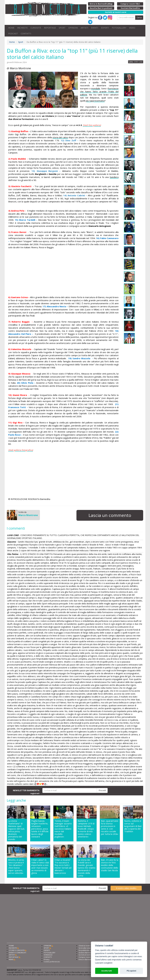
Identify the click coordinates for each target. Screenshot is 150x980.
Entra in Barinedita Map (88, 959)
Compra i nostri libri (86, 957)
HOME (11, 28)
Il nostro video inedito (126, 888)
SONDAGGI (48, 955)
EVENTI (95, 28)
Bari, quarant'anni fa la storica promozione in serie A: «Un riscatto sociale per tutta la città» (110, 827)
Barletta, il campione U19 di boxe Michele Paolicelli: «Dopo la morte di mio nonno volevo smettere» (86, 829)
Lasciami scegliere (104, 963)
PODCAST (13, 34)
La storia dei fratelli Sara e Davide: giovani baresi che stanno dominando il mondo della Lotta (87, 868)
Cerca (139, 18)
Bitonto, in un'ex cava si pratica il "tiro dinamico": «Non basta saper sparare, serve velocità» (16, 866)
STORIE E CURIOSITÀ (17, 950)
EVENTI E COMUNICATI (18, 953)
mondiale (96, 88)
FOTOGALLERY (119, 28)
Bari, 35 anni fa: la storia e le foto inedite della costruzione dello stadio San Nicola (110, 865)
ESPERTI (105, 28)
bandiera (114, 177)
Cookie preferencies (52, 962)
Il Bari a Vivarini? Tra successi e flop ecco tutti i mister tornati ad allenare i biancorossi (63, 866)
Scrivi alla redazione (86, 948)
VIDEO (132, 28)
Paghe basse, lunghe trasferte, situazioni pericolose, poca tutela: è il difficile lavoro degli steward (40, 829)
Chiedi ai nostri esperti (87, 946)
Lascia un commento (110, 515)
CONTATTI (26, 34)
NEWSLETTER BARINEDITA (26, 792)
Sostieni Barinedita (86, 953)
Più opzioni (131, 971)
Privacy (47, 959)
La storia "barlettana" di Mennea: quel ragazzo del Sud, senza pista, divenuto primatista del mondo (16, 830)
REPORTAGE (50, 28)
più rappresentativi (95, 101)
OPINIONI (73, 28)
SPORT (62, 28)
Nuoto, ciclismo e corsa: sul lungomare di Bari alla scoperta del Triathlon (133, 826)
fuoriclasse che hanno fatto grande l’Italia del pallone (99, 92)
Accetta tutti (107, 971)
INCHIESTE (22, 28)
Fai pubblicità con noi (87, 950)
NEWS (11, 959)
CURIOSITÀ (36, 28)
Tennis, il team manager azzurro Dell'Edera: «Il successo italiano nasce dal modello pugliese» (63, 829)
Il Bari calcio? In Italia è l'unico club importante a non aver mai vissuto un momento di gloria (40, 866)
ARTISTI (84, 28)
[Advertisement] (63, 272)
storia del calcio (60, 137)
